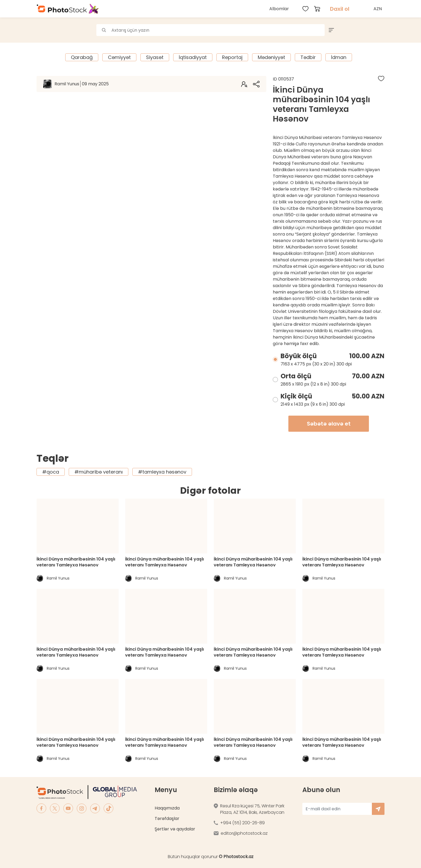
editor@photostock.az (244, 833)
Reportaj (232, 57)
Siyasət (155, 57)
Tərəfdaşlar (167, 818)
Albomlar (279, 9)
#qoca (51, 472)
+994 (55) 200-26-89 (242, 823)
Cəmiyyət (119, 57)
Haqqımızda (167, 808)
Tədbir (308, 57)
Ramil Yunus (82, 84)
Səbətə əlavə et (329, 424)
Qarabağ (82, 57)
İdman (339, 57)
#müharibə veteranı (99, 472)
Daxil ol (340, 9)
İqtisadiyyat (193, 57)
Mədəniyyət (271, 57)
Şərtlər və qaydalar (175, 829)
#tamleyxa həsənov (162, 472)
